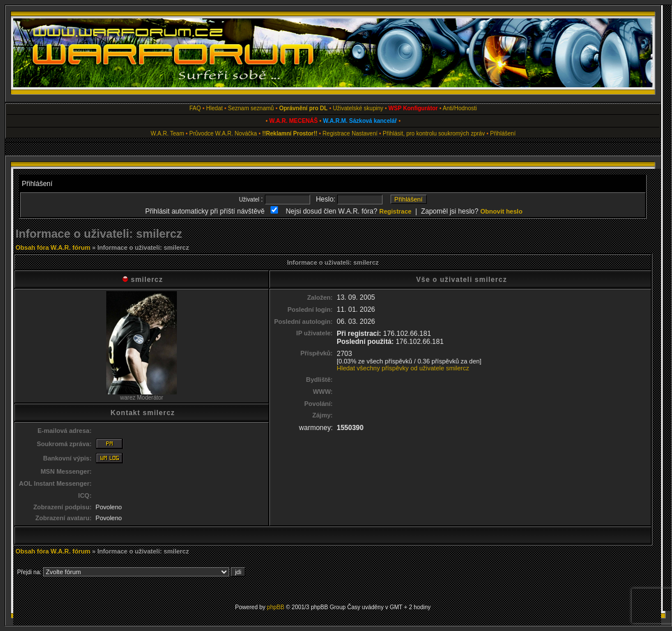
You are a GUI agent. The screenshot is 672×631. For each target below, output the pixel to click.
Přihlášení (503, 133)
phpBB (276, 607)
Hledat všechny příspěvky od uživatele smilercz (403, 368)
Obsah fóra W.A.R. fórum (53, 247)
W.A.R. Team (167, 133)
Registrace (337, 133)
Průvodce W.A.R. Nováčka (223, 133)
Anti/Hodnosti (460, 108)
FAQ (195, 108)
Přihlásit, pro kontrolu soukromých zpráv (434, 133)
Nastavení (364, 133)
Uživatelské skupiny (358, 108)
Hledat (215, 108)
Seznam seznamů (251, 108)
